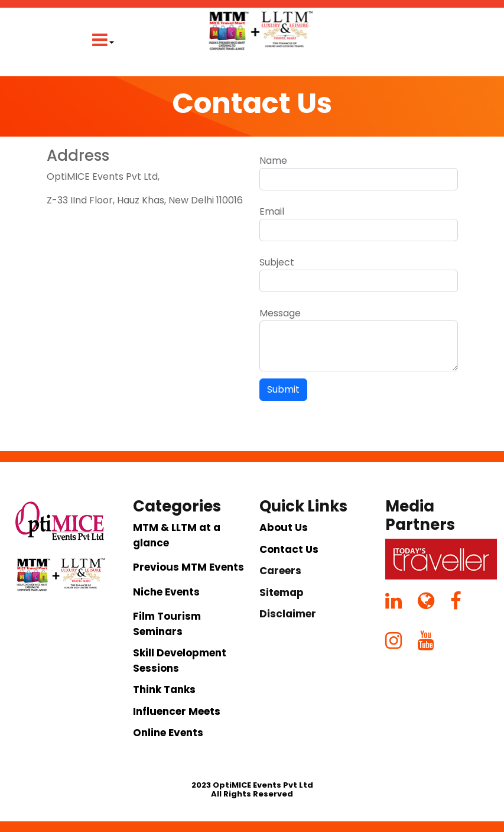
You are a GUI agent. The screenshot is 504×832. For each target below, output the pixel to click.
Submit (283, 389)
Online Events (168, 733)
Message (280, 313)
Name (273, 161)
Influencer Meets (177, 711)
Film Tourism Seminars (167, 624)
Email (272, 211)
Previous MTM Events (188, 567)
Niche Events (166, 592)
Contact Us (289, 549)
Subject (277, 262)
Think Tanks (164, 689)
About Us (284, 527)
